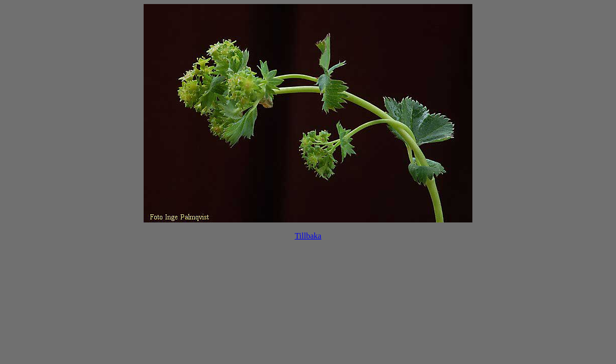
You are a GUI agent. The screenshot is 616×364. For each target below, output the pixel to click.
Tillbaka (308, 236)
